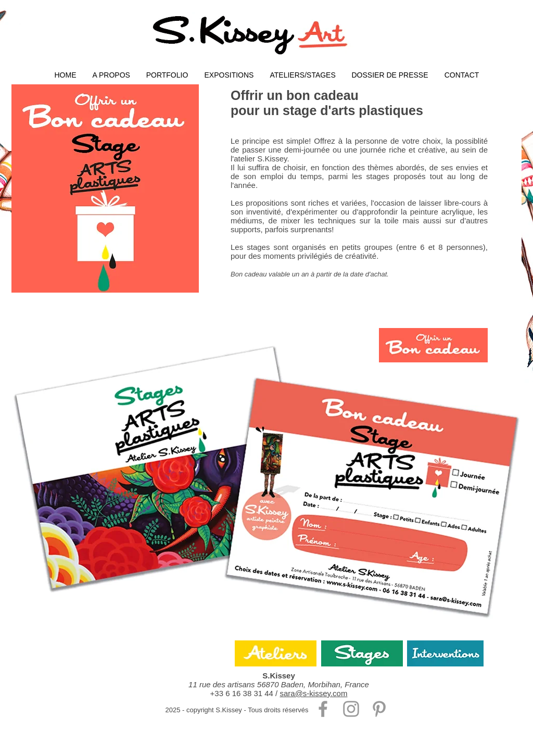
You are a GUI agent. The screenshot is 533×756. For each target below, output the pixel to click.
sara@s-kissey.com (313, 693)
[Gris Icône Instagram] (351, 709)
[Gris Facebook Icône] (323, 709)
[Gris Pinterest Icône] (379, 709)
